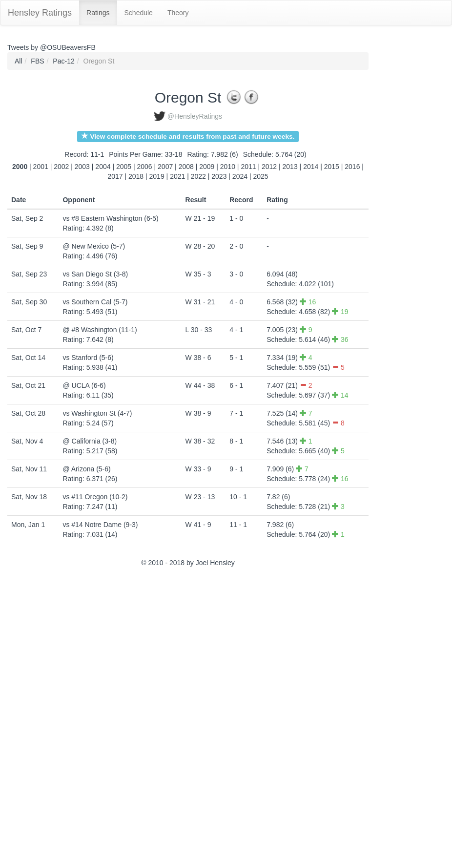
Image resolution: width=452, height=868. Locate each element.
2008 (186, 167)
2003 (82, 167)
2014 (311, 167)
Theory (178, 13)
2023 (219, 176)
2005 (124, 167)
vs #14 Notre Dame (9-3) (100, 525)
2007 (165, 167)
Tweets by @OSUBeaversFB (51, 47)
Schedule (139, 13)
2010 (228, 167)
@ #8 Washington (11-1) (100, 330)
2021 (177, 176)
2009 (207, 167)
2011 (248, 167)
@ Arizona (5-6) (86, 469)
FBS (37, 61)
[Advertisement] (51, 719)
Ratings (98, 13)
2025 (260, 176)
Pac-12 (63, 61)
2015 (332, 167)
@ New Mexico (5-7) (94, 246)
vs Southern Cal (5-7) (95, 302)
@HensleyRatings (195, 116)
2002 (61, 167)
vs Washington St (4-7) (97, 413)
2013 (290, 167)
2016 (352, 167)
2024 (240, 176)
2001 (41, 167)
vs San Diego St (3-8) (95, 274)
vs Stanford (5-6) (88, 358)
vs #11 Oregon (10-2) (95, 497)
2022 (198, 176)
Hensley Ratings (40, 13)
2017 (115, 176)
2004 (103, 167)
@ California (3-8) (90, 441)
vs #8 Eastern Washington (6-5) (110, 218)
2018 (136, 176)
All (19, 61)
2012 (269, 167)
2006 (145, 167)
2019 (157, 176)
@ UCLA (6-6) (84, 385)
